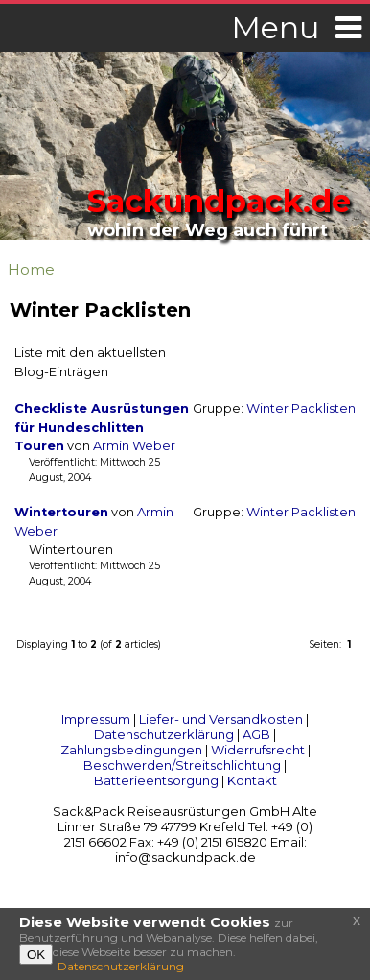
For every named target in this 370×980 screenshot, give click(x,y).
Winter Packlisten (301, 408)
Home (31, 269)
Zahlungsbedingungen (131, 750)
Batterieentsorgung (156, 780)
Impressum (96, 719)
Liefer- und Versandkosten (221, 719)
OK (36, 955)
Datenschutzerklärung (164, 734)
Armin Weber (134, 446)
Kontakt (252, 780)
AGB (256, 734)
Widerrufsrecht (258, 750)
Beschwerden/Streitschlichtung (182, 765)
